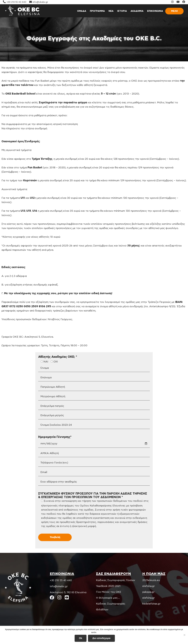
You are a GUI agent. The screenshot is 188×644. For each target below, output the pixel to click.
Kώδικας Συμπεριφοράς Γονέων (116, 580)
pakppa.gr (148, 592)
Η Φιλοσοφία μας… (108, 598)
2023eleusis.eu (151, 580)
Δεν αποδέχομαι (101, 638)
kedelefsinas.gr (151, 604)
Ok (81, 638)
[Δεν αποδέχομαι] (184, 635)
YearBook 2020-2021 (108, 586)
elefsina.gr (149, 586)
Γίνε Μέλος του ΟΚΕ (109, 592)
